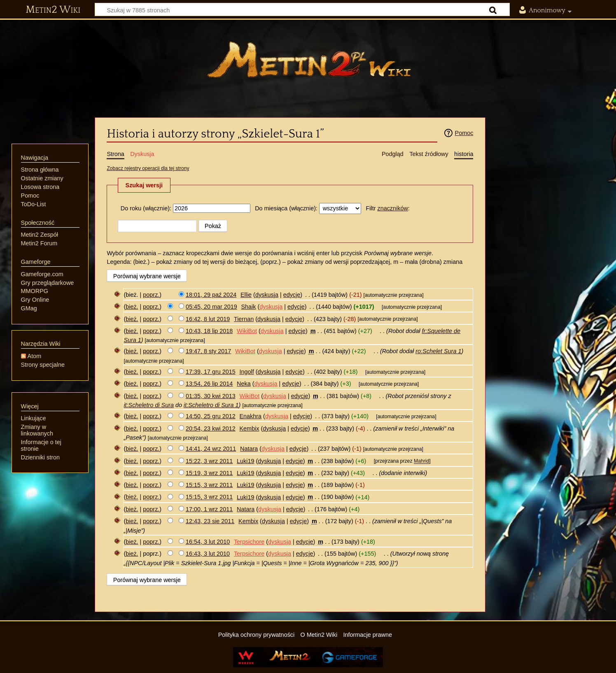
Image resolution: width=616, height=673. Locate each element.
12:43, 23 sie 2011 (210, 521)
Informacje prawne (368, 635)
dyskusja (267, 295)
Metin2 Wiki (53, 10)
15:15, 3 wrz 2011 (209, 485)
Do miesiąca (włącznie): (286, 208)
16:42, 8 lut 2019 (208, 319)
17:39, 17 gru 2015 (211, 372)
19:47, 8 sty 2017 (208, 351)
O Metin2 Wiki (319, 635)
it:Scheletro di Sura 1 (211, 405)
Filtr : (387, 208)
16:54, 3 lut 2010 (208, 542)
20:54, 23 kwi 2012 (211, 428)
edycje (292, 295)
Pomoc (464, 133)
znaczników (392, 208)
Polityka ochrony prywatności (257, 635)
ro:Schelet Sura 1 (438, 351)
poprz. (151, 295)
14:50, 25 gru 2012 (211, 416)
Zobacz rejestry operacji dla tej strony (148, 168)
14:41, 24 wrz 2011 (211, 449)
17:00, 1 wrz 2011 (209, 509)
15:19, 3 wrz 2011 (209, 473)
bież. (132, 307)
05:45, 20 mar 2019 (211, 307)
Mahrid (421, 461)
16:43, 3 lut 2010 (208, 554)
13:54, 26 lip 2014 (209, 384)
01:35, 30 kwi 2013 (211, 396)
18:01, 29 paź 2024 (211, 295)
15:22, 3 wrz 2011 (209, 461)
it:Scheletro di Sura (149, 405)
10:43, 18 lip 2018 (209, 331)
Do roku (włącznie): (146, 208)
